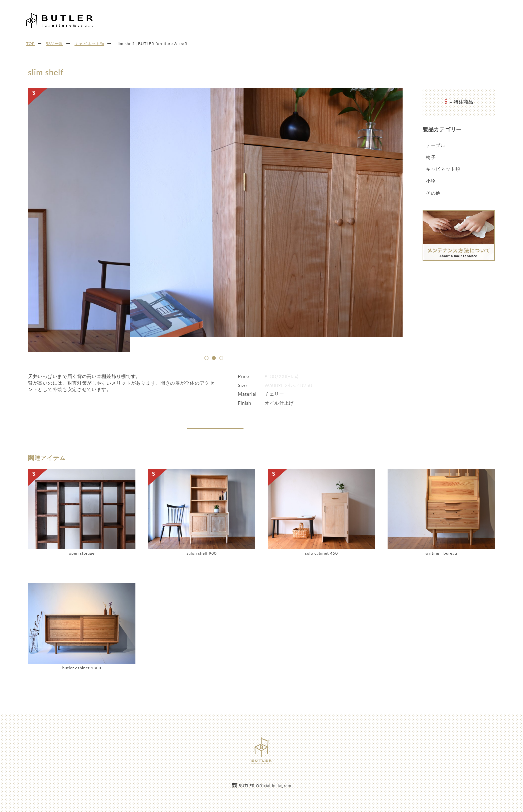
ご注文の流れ (465, 19)
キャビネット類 (443, 169)
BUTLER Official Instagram (265, 786)
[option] (215, 228)
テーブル (436, 145)
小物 (431, 181)
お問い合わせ (499, 19)
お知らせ (436, 19)
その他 (433, 193)
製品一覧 (411, 19)
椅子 (431, 157)
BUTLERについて (378, 19)
